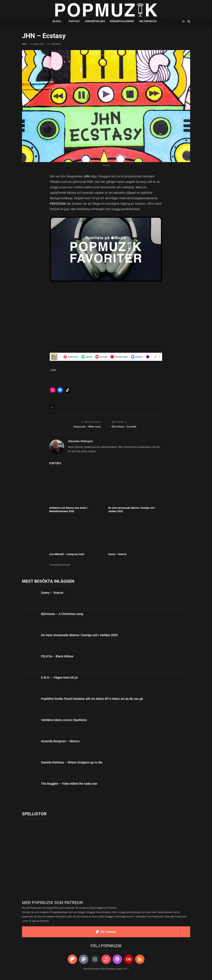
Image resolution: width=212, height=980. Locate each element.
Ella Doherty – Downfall (124, 427)
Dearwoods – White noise (87, 427)
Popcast (74, 21)
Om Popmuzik (148, 21)
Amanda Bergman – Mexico (60, 741)
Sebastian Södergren (80, 441)
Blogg (57, 21)
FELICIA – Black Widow (57, 656)
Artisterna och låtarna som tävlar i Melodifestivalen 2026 (68, 510)
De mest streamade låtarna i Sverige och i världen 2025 (132, 510)
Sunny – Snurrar (117, 554)
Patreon (112, 908)
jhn (52, 407)
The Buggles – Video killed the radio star (69, 784)
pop (24, 44)
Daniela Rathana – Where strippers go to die (72, 762)
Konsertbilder (95, 21)
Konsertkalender (122, 21)
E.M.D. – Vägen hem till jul (59, 678)
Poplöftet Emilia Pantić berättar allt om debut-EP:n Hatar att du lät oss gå (92, 699)
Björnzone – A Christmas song (62, 614)
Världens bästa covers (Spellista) (64, 720)
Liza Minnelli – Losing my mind (67, 554)
